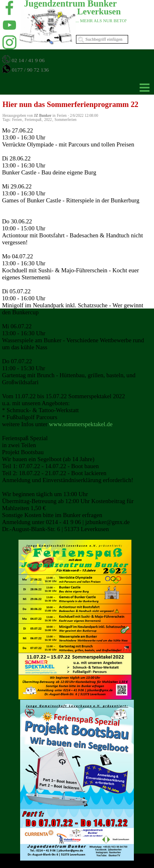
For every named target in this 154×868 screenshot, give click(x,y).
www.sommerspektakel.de (81, 424)
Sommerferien (66, 120)
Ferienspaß (33, 120)
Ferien (17, 120)
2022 (48, 120)
